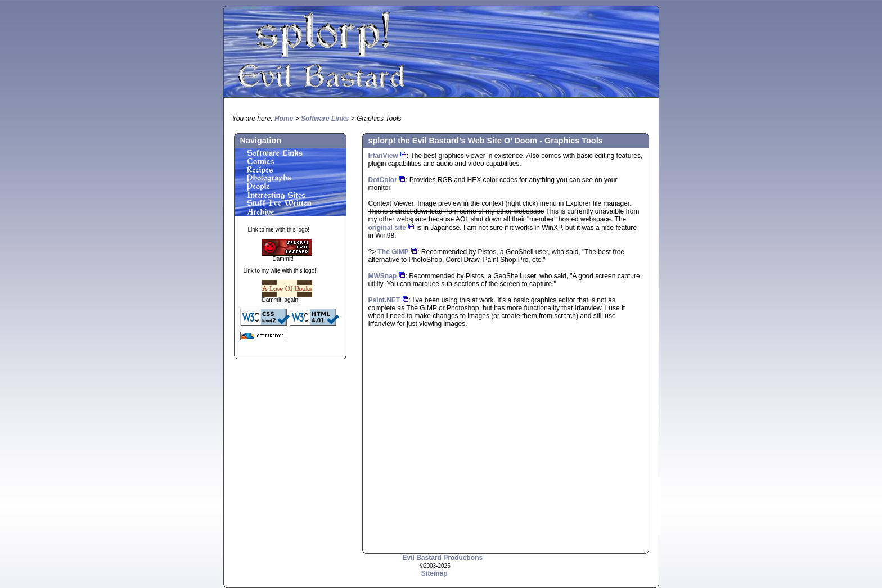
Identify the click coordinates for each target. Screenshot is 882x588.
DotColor (383, 180)
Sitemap (435, 573)
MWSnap (383, 276)
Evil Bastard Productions (443, 558)
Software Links (325, 119)
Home (284, 119)
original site (387, 228)
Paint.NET (384, 300)
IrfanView (383, 156)
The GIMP (393, 252)
